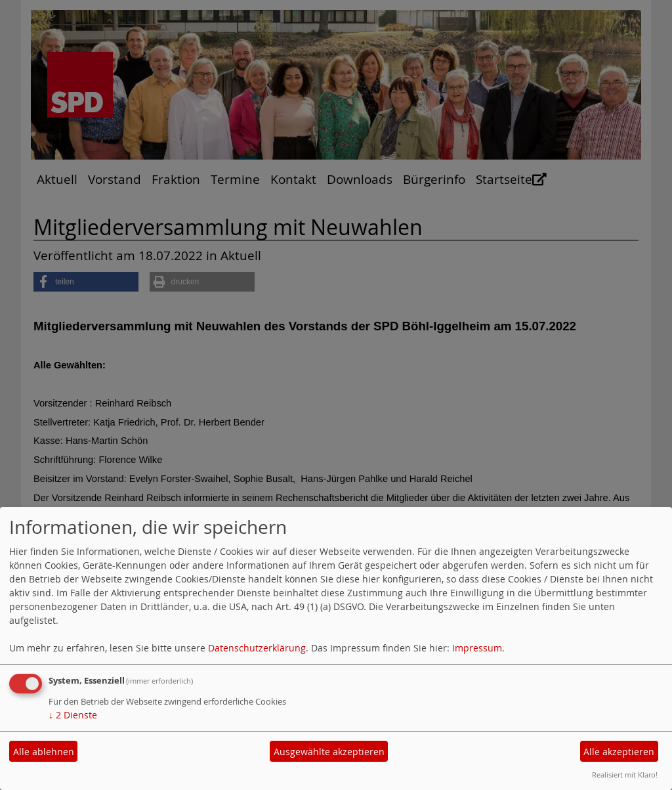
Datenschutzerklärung (257, 648)
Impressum (477, 648)
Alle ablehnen (44, 752)
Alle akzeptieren (619, 752)
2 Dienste (73, 715)
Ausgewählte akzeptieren (329, 752)
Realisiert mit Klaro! (625, 775)
